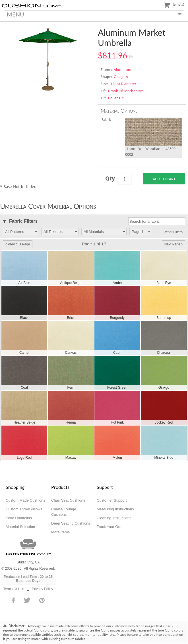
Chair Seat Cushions (68, 500)
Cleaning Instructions (114, 518)
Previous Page (18, 244)
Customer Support (112, 500)
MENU (93, 14)
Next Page (173, 244)
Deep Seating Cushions (71, 523)
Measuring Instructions (115, 509)
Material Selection (20, 527)
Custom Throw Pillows (24, 509)
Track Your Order (111, 527)
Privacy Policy (43, 589)
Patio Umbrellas (19, 518)
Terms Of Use (14, 589)
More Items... (62, 532)
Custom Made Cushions (25, 500)
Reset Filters (173, 232)
